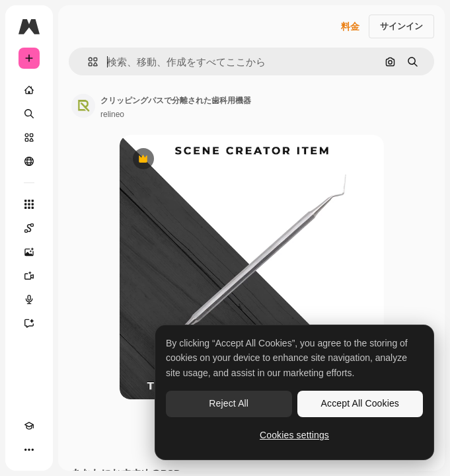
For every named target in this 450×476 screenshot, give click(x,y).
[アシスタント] (29, 323)
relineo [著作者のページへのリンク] (112, 114)
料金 (350, 26)
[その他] (29, 450)
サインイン (401, 26)
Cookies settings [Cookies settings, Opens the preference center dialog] (294, 435)
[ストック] (29, 138)
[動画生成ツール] (29, 276)
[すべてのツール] (29, 204)
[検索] (29, 114)
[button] (88, 62)
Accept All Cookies (360, 403)
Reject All (229, 403)
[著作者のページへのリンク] (83, 106)
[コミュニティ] (29, 161)
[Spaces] (29, 228)
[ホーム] (29, 90)
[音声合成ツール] (29, 299)
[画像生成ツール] (29, 252)
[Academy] (29, 426)
